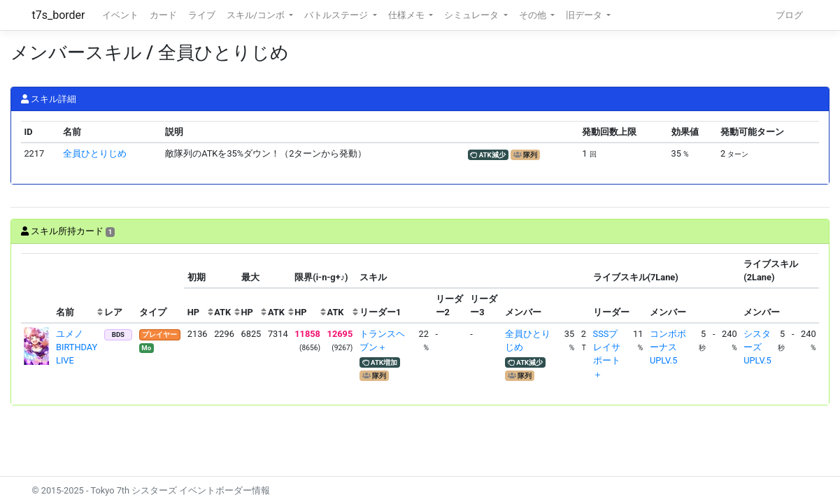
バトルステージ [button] (337, 15)
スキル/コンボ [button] (257, 15)
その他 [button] (534, 15)
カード (163, 15)
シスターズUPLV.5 (757, 347)
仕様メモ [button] (407, 15)
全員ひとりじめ (95, 153)
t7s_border (59, 15)
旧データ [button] (585, 15)
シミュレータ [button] (472, 15)
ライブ (202, 15)
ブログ (789, 15)
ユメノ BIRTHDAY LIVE (77, 347)
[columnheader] (37, 288)
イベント (120, 15)
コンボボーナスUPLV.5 (668, 347)
